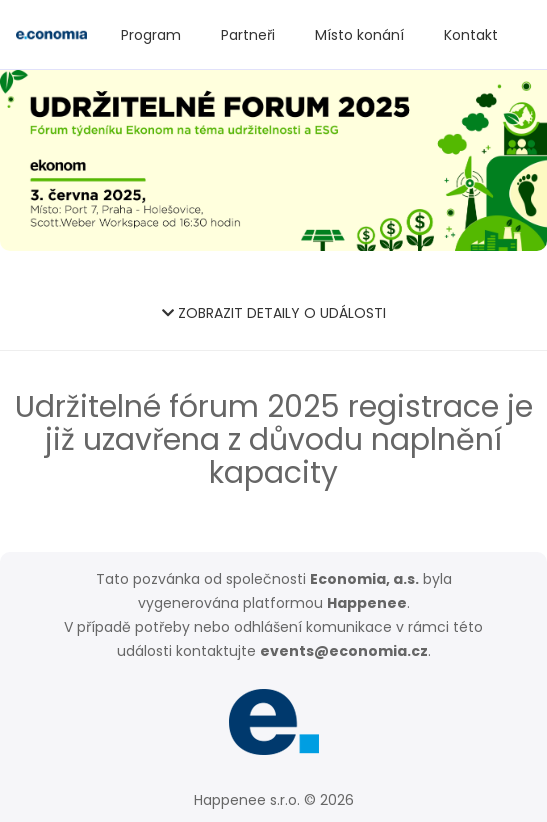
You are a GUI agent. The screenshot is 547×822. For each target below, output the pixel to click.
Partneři (248, 35)
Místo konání (359, 35)
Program (151, 35)
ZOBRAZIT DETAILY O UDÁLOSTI (274, 313)
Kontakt (471, 35)
